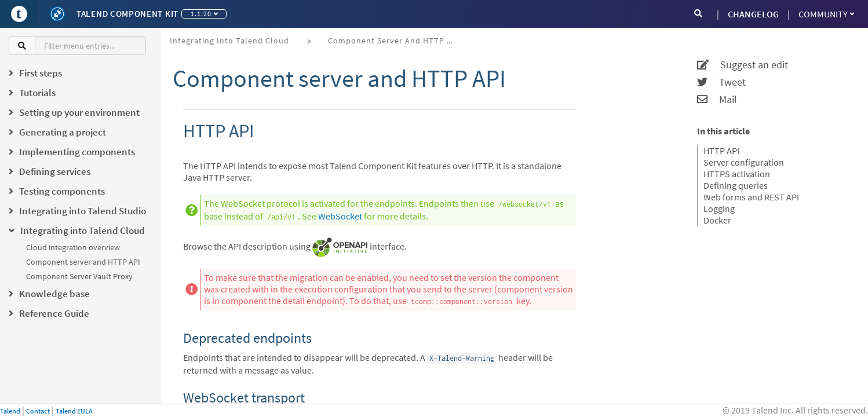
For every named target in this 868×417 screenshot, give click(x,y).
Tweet (721, 82)
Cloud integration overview (73, 247)
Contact (38, 411)
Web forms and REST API (751, 197)
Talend (10, 411)
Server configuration (744, 162)
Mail (717, 100)
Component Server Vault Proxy (79, 276)
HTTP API (721, 151)
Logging (719, 209)
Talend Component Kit (127, 14)
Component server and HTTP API (83, 262)
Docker (717, 220)
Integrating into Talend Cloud (229, 41)
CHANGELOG (753, 14)
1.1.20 (204, 14)
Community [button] (826, 14)
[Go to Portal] (19, 14)
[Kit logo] (57, 14)
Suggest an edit (743, 65)
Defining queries (736, 185)
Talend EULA (74, 411)
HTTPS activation (737, 174)
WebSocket (340, 216)
